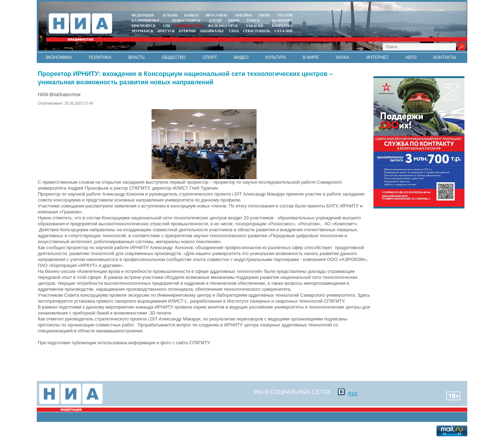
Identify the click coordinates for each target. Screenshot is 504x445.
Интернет (377, 57)
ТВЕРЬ (264, 15)
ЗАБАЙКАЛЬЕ (212, 31)
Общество (174, 57)
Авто (411, 57)
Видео (241, 57)
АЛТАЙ (215, 20)
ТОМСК (254, 20)
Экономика (58, 57)
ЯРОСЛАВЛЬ (216, 15)
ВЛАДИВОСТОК (188, 26)
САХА (234, 31)
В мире (311, 57)
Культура (276, 57)
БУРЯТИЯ (187, 31)
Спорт (210, 57)
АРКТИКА (244, 15)
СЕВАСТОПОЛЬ (256, 31)
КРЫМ (234, 20)
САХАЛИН (283, 31)
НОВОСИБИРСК (186, 20)
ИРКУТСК (166, 31)
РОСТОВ (285, 15)
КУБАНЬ (170, 15)
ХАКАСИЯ (254, 26)
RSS (353, 394)
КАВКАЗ (191, 15)
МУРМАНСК (143, 31)
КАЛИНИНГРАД (145, 20)
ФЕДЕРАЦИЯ (143, 15)
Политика (100, 57)
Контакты (445, 57)
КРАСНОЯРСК (144, 26)
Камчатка (282, 26)
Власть (137, 57)
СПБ (167, 26)
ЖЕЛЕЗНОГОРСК (223, 26)
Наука (342, 57)
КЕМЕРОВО (282, 20)
